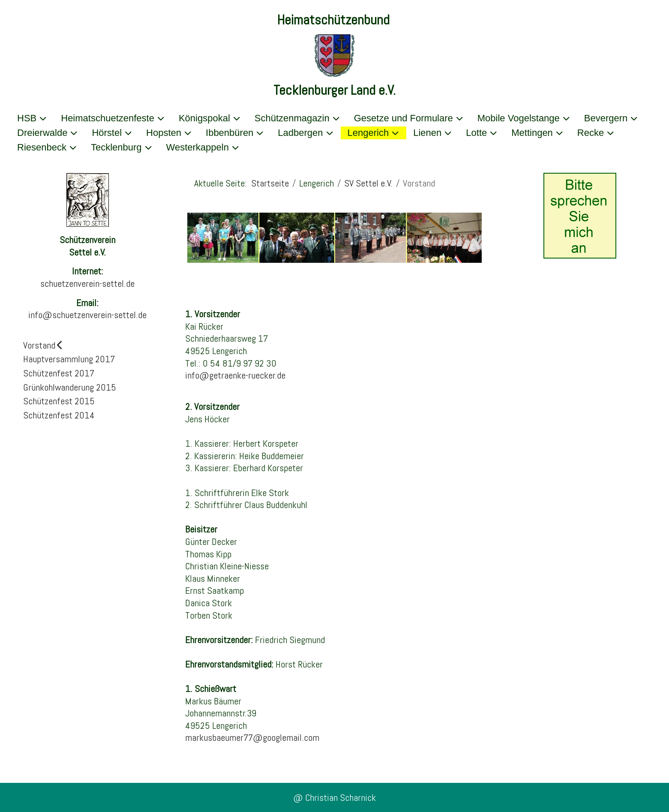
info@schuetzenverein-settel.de (87, 315)
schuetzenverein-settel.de (87, 283)
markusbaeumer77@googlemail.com (252, 737)
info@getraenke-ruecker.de (235, 375)
